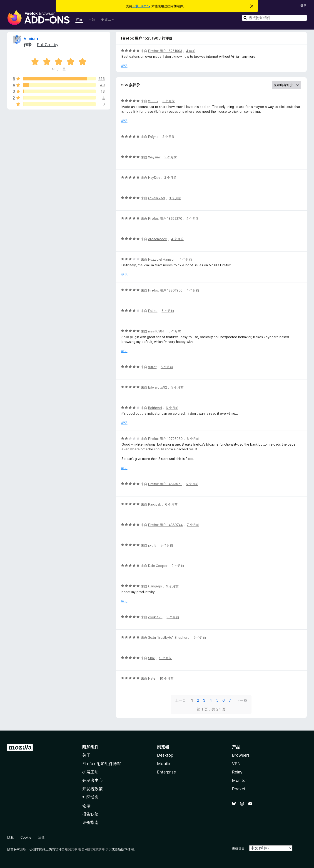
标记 (124, 66)
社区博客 (90, 797)
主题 (92, 20)
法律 (41, 837)
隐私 (10, 837)
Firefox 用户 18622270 (165, 218)
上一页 (180, 700)
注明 (23, 849)
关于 (86, 755)
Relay (237, 772)
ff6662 (153, 101)
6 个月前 (172, 408)
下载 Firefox (141, 6)
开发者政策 (92, 789)
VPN (236, 764)
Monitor (239, 780)
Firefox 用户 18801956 (165, 290)
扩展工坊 (90, 772)
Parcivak (155, 504)
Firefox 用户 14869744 (165, 525)
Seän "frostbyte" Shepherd (169, 637)
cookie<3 (155, 617)
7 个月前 (193, 525)
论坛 (86, 806)
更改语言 (238, 848)
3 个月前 (169, 101)
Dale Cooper (158, 566)
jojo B (152, 545)
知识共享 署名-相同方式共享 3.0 (88, 849)
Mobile (163, 764)
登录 (304, 5)
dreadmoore (158, 239)
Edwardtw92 (158, 387)
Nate (152, 678)
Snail (152, 658)
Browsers (241, 755)
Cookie (26, 837)
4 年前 (191, 51)
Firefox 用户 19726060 (165, 439)
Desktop (165, 755)
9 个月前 (178, 566)
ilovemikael (157, 198)
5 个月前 (168, 311)
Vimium (31, 39)
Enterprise (166, 772)
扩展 (79, 20)
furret (152, 367)
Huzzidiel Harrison (162, 259)
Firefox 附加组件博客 (102, 764)
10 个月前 (167, 678)
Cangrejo (155, 586)
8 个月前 (167, 545)
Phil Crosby (48, 45)
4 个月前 (193, 218)
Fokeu (153, 311)
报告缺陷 (90, 814)
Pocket (239, 789)
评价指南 (90, 822)
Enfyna (153, 137)
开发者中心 (92, 780)
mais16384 (156, 331)
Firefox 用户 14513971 (165, 484)
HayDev (154, 178)
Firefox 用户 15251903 (165, 51)
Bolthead (155, 408)
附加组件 (90, 747)
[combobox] (274, 18)
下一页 (242, 700)
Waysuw (154, 157)
